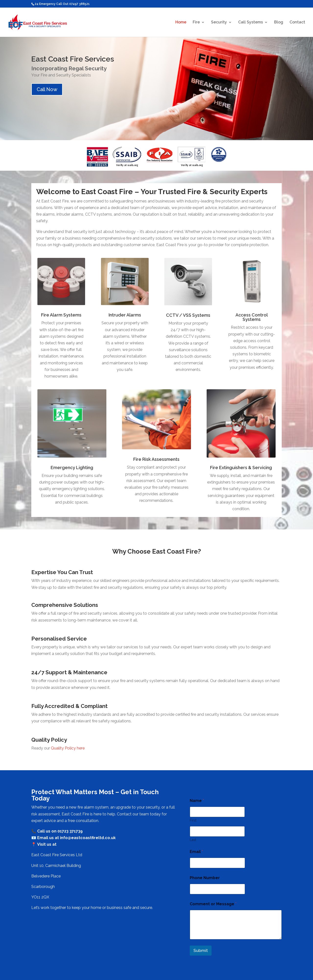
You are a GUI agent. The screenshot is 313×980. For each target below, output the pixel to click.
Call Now (47, 89)
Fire (196, 22)
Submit (201, 950)
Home (181, 22)
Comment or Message (213, 904)
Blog (279, 22)
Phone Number (205, 878)
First (193, 820)
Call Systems (251, 22)
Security (219, 22)
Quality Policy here (68, 748)
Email (196, 852)
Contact (297, 22)
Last (193, 840)
